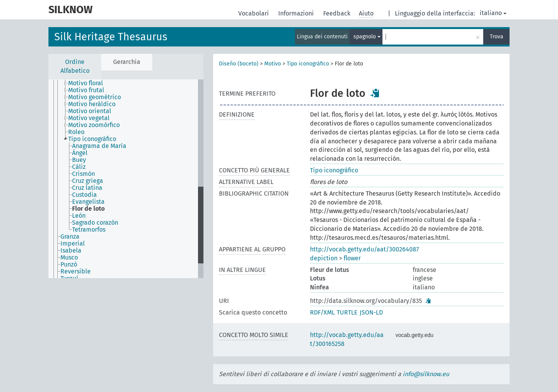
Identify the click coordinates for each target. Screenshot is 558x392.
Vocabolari (254, 13)
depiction (324, 258)
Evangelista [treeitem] (88, 202)
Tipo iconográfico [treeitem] (92, 139)
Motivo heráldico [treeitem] (92, 104)
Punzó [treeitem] (69, 265)
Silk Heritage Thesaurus (111, 37)
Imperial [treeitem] (73, 244)
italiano (493, 13)
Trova (497, 37)
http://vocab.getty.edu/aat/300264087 (364, 249)
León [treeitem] (79, 216)
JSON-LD (371, 312)
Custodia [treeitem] (84, 195)
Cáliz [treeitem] (79, 167)
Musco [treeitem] (69, 258)
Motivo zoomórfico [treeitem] (94, 125)
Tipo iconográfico (308, 64)
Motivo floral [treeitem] (86, 83)
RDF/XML (322, 312)
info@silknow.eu (426, 374)
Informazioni (297, 13)
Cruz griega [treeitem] (88, 181)
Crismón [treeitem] (84, 174)
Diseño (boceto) (239, 64)
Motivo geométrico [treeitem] (95, 97)
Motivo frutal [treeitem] (86, 90)
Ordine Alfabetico (75, 66)
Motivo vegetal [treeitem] (89, 118)
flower (352, 258)
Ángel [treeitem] (80, 153)
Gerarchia (127, 62)
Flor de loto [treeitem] (88, 209)
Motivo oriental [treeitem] (90, 111)
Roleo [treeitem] (76, 132)
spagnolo (367, 37)
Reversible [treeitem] (76, 272)
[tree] (126, 179)
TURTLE (347, 312)
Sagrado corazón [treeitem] (95, 223)
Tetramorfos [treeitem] (89, 230)
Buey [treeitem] (79, 160)
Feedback (338, 13)
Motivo (273, 64)
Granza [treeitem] (70, 237)
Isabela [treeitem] (71, 251)
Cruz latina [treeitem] (87, 188)
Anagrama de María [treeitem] (99, 146)
